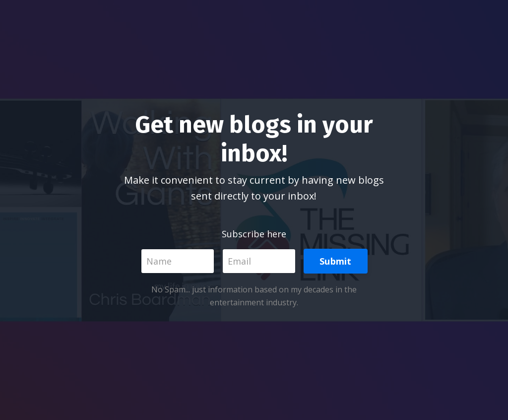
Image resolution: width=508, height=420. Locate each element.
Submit (336, 261)
